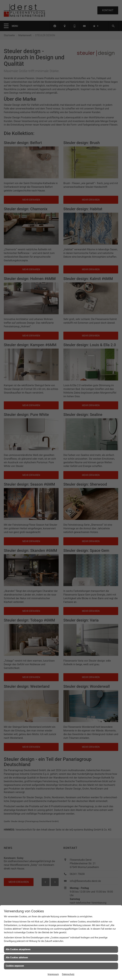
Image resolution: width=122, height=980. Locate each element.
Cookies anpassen (15, 966)
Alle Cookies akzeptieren (18, 949)
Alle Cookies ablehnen (17, 958)
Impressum (53, 974)
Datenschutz (68, 974)
